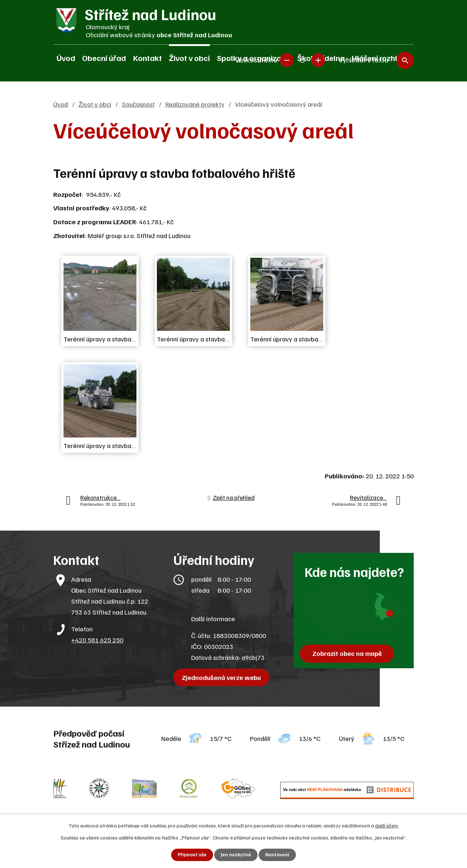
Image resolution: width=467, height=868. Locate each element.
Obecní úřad (104, 58)
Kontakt (148, 58)
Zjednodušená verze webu (223, 677)
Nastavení (278, 855)
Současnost (138, 104)
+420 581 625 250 (97, 640)
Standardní (302, 58)
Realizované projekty (195, 104)
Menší (287, 58)
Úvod (66, 58)
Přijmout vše (192, 855)
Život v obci (189, 58)
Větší (318, 58)
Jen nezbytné (236, 855)
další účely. (387, 825)
